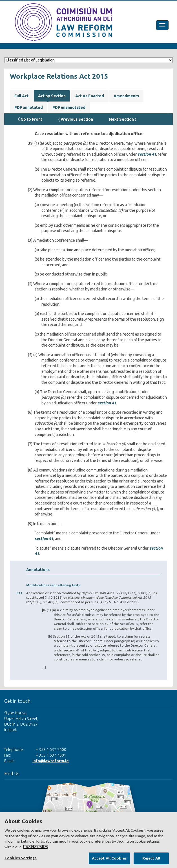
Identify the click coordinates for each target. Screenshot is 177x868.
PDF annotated (29, 107)
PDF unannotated (69, 107)
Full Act (21, 96)
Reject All (151, 858)
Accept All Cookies (109, 858)
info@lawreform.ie (51, 761)
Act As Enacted (90, 96)
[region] (88, 840)
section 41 (147, 154)
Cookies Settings (21, 858)
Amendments (126, 96)
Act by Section (52, 96)
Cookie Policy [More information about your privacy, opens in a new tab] (36, 847)
